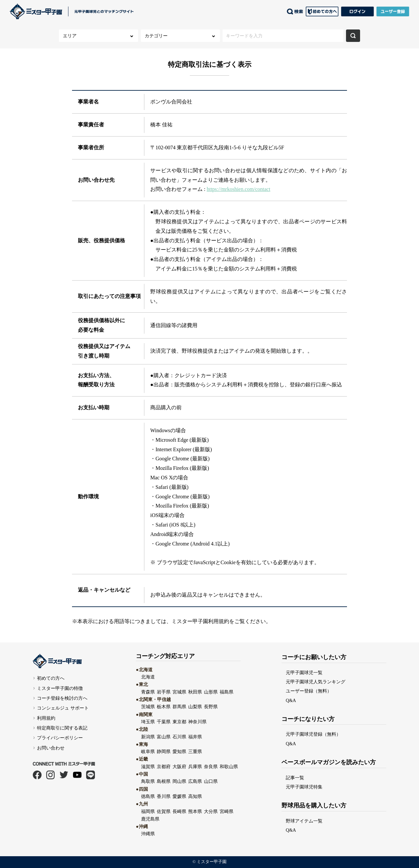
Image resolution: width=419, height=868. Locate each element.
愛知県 (179, 751)
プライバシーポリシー (60, 738)
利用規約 (46, 718)
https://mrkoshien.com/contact (238, 189)
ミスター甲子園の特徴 (60, 688)
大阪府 (179, 766)
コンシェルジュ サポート (63, 708)
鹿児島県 (150, 819)
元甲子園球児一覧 (304, 673)
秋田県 (195, 692)
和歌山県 (229, 766)
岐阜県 (148, 751)
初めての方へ (51, 678)
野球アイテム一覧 (304, 821)
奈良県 (211, 766)
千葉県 (164, 722)
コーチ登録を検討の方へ (62, 698)
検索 (353, 36)
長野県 (211, 707)
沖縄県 (148, 834)
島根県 (164, 781)
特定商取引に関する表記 (62, 728)
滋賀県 (148, 766)
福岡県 (148, 811)
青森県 (148, 692)
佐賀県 (164, 811)
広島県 (195, 781)
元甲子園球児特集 (304, 787)
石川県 (179, 737)
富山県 (164, 737)
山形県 (211, 692)
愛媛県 (179, 796)
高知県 (195, 796)
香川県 (164, 796)
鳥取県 (148, 781)
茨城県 (148, 707)
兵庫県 (195, 766)
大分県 (211, 811)
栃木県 (164, 707)
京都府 (164, 766)
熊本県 (195, 811)
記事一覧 (295, 778)
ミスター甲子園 (212, 862)
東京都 (179, 722)
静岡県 (164, 751)
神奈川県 (197, 722)
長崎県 (179, 811)
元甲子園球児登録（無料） (313, 734)
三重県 (195, 751)
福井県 (195, 737)
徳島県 (148, 796)
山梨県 (195, 707)
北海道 (148, 677)
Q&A (291, 700)
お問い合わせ (51, 748)
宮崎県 (227, 811)
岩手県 (164, 692)
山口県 (211, 781)
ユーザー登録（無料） (309, 691)
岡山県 (179, 781)
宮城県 (179, 692)
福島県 (227, 692)
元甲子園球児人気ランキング (316, 682)
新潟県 (148, 737)
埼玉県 (148, 722)
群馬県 (179, 707)
